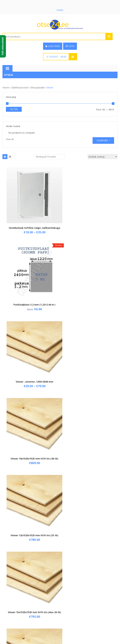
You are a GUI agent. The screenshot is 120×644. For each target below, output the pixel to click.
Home (6, 88)
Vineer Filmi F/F (89, 439)
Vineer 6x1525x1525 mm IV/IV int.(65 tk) (31, 439)
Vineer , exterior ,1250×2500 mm (31, 295)
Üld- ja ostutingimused (14, 614)
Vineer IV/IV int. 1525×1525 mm (31, 509)
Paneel (60, 10)
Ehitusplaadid (37, 88)
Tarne (6, 619)
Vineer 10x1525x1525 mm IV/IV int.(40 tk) (89, 295)
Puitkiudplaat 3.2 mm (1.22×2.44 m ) (89, 221)
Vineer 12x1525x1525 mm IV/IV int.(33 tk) (31, 365)
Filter (14, 109)
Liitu (70, 46)
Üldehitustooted (20, 88)
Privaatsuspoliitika (12, 630)
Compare (102, 141)
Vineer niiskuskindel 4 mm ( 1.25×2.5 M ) (89, 509)
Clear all (10, 139)
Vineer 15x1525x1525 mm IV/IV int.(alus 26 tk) (89, 367)
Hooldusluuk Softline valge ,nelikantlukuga (31, 223)
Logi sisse (53, 46)
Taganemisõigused (13, 625)
